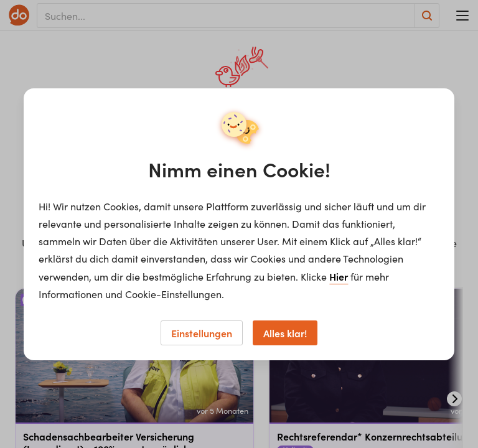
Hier (339, 276)
